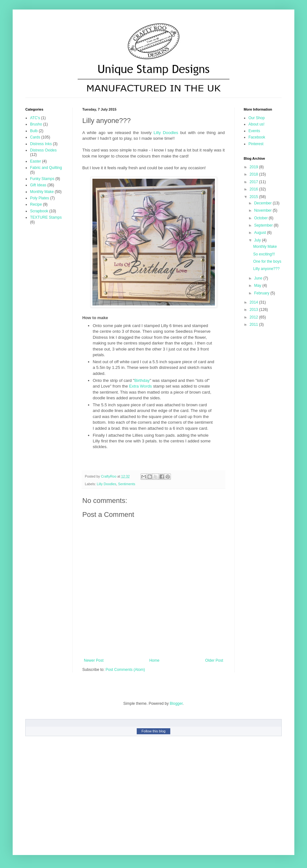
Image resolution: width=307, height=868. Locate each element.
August (261, 233)
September (264, 225)
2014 (254, 302)
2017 (254, 182)
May (258, 286)
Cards (35, 137)
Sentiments (127, 484)
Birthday (142, 380)
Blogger (176, 704)
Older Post (214, 660)
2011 (254, 325)
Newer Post (94, 660)
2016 (254, 189)
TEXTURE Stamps (46, 217)
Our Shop (257, 118)
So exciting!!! (264, 254)
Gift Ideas (38, 185)
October (261, 218)
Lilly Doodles (166, 133)
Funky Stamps (42, 179)
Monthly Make (42, 192)
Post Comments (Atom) (125, 670)
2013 (254, 310)
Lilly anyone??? (266, 269)
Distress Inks (41, 144)
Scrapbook (39, 211)
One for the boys (267, 261)
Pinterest (256, 144)
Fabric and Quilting (46, 168)
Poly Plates (40, 198)
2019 (254, 167)
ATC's (35, 118)
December (263, 203)
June (259, 278)
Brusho (36, 124)
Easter (36, 161)
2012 (254, 317)
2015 (254, 197)
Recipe (36, 204)
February (262, 293)
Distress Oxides (43, 150)
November (263, 210)
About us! (257, 124)
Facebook (257, 137)
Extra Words (141, 386)
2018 (254, 174)
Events (254, 131)
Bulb (34, 131)
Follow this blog (153, 731)
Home (154, 660)
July (258, 240)
